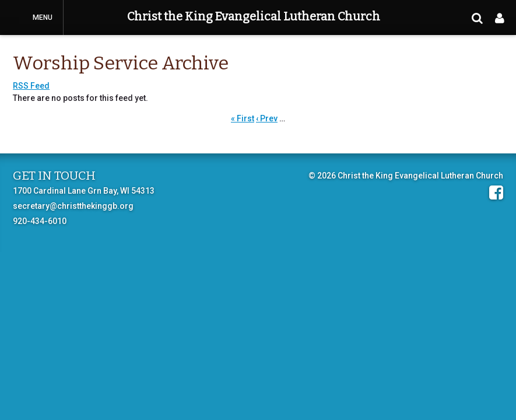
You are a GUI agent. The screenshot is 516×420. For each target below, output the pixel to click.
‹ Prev (267, 118)
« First (243, 118)
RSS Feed (31, 86)
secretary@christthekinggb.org (73, 206)
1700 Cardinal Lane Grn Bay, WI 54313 (84, 191)
